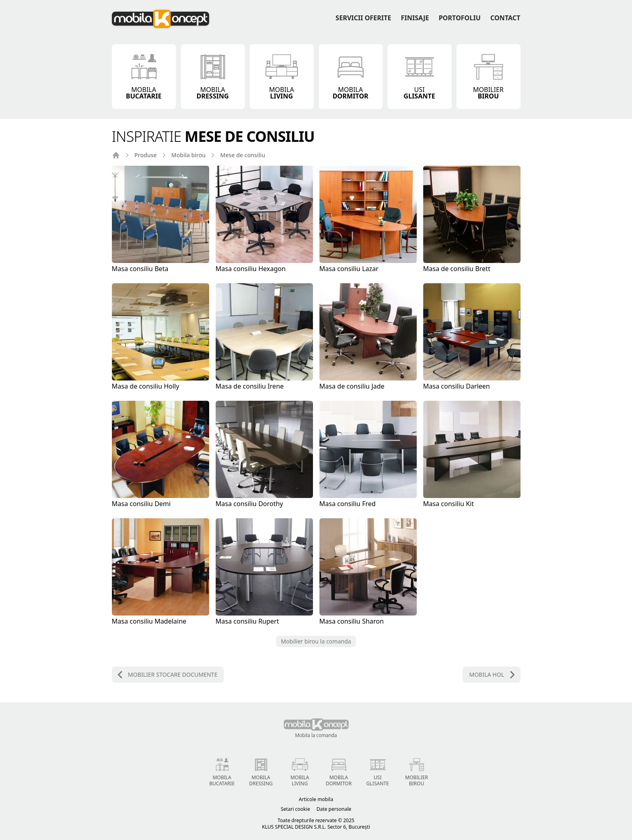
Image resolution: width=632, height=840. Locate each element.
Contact (506, 18)
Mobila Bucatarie (222, 771)
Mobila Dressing (261, 771)
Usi (420, 76)
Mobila (144, 76)
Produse (146, 155)
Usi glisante (378, 771)
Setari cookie (296, 809)
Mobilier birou (417, 771)
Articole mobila (316, 799)
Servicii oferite (363, 18)
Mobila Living (300, 771)
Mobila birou (189, 155)
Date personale (334, 809)
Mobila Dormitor (339, 771)
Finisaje (415, 18)
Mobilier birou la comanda (316, 641)
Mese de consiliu (243, 155)
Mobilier (488, 76)
